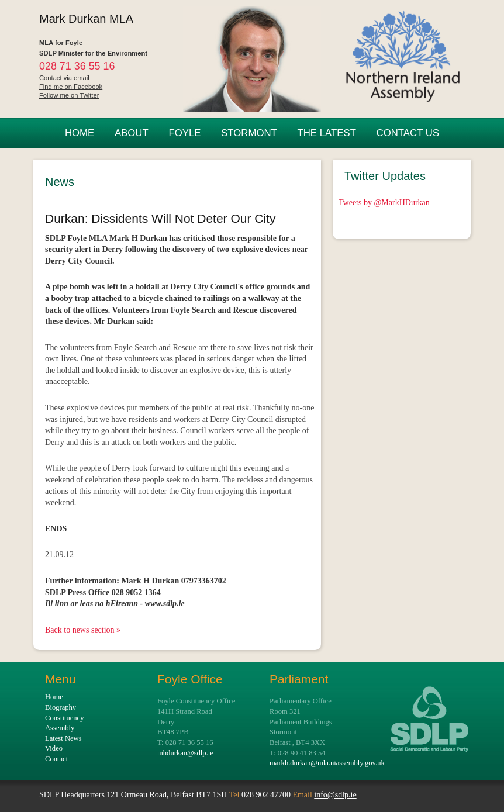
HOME (80, 133)
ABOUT (132, 133)
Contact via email (64, 78)
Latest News (63, 738)
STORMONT (249, 133)
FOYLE (184, 133)
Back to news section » (83, 630)
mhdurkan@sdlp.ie (185, 753)
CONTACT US (408, 133)
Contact (56, 759)
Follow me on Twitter (69, 95)
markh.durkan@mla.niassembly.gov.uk (327, 763)
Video (54, 748)
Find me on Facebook (71, 87)
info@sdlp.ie (335, 795)
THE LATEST (326, 133)
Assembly (60, 728)
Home (54, 697)
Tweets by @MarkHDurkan (384, 203)
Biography (61, 707)
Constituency (64, 718)
